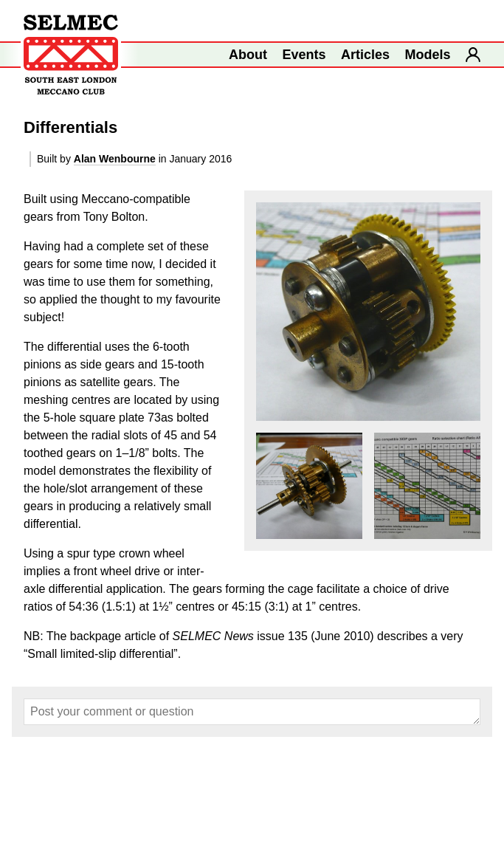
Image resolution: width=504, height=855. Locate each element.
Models (428, 55)
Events (304, 55)
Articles (365, 55)
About (248, 55)
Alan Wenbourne (115, 159)
